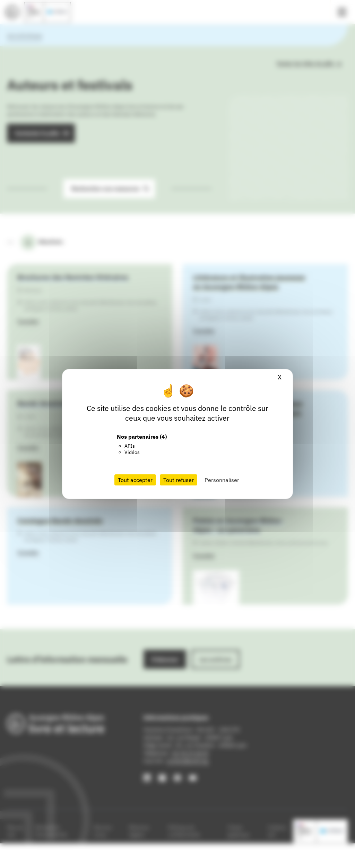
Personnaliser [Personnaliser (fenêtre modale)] (222, 480)
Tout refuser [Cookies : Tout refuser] (179, 480)
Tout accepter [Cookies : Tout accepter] (135, 480)
